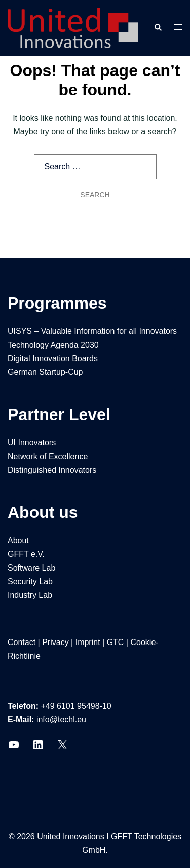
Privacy (55, 642)
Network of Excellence (48, 456)
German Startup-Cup (45, 372)
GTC (116, 642)
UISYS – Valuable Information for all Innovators (92, 331)
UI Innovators (32, 443)
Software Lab (31, 568)
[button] (158, 28)
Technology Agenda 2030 (53, 345)
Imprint (88, 642)
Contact (22, 642)
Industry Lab (30, 595)
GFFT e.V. (26, 554)
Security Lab (30, 581)
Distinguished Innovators (52, 470)
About (18, 540)
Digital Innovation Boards (53, 358)
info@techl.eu (61, 719)
